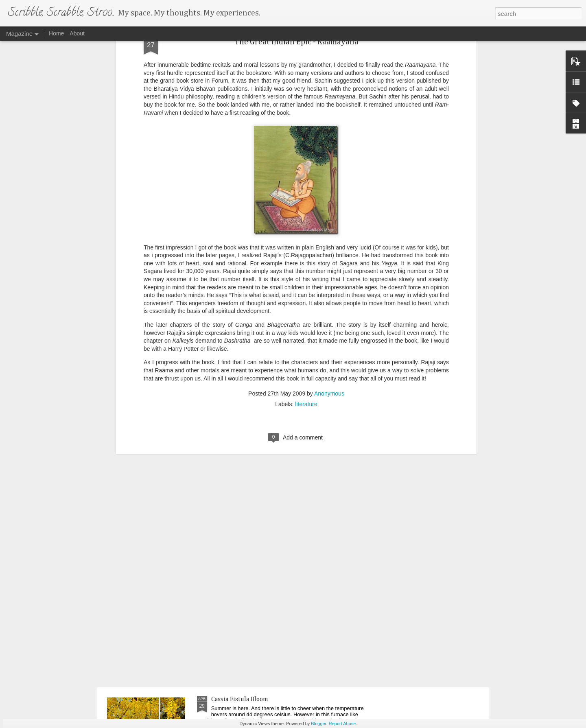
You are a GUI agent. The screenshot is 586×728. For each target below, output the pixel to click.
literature (306, 301)
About (77, 33)
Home (56, 33)
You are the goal (142, 649)
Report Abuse (342, 724)
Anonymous (329, 291)
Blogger (318, 724)
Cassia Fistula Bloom (240, 700)
